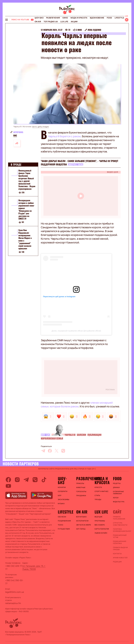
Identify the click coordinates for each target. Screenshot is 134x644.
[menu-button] (7, 20)
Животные (81, 488)
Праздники (81, 496)
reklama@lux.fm (13, 603)
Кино (65, 18)
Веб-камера (100, 525)
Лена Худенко (94, 30)
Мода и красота (79, 18)
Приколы (80, 483)
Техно (61, 525)
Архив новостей (120, 558)
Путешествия (64, 529)
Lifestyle (119, 18)
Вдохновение (97, 18)
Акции (74, 22)
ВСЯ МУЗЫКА (81, 517)
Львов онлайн (101, 533)
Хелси (116, 498)
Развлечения (53, 18)
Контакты (117, 554)
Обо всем (62, 517)
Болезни (81, 435)
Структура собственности (120, 524)
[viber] (63, 451)
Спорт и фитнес (102, 491)
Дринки (116, 488)
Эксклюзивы (64, 500)
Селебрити (63, 491)
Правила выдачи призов (120, 549)
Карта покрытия (102, 529)
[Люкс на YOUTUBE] (23, 20)
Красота (98, 487)
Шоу (60, 495)
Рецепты (117, 483)
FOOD (109, 18)
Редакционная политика (120, 542)
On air (38, 22)
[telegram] (43, 451)
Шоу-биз (39, 18)
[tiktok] (44, 480)
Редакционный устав (120, 536)
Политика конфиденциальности (121, 530)
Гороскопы (81, 492)
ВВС (15, 135)
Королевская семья (52, 438)
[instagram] (17, 480)
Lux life (64, 22)
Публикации (94, 435)
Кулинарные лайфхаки (118, 493)
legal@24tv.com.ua (15, 592)
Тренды (98, 500)
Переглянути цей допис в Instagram (59, 297)
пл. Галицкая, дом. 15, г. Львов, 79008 (34, 568)
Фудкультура (119, 502)
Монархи (62, 487)
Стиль (97, 495)
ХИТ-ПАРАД (81, 529)
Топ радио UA (51, 22)
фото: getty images (41, 127)
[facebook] (50, 451)
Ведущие (99, 517)
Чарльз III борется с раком (64, 136)
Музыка (61, 504)
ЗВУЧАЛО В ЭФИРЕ (84, 525)
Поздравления (64, 521)
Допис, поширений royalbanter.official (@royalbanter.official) (76, 331)
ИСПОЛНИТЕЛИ (82, 521)
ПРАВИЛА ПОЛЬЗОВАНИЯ (119, 518)
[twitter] (57, 451)
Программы (100, 521)
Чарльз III (70, 435)
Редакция (117, 562)
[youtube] (8, 486)
